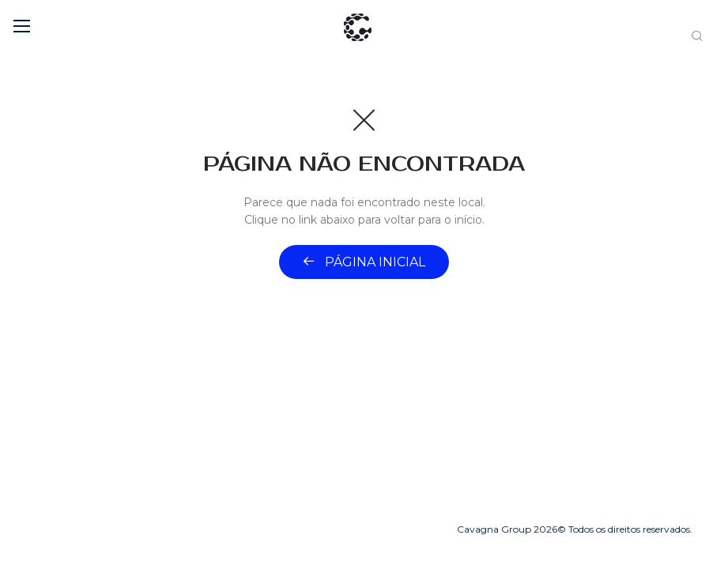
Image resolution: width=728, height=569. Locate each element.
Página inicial (364, 262)
